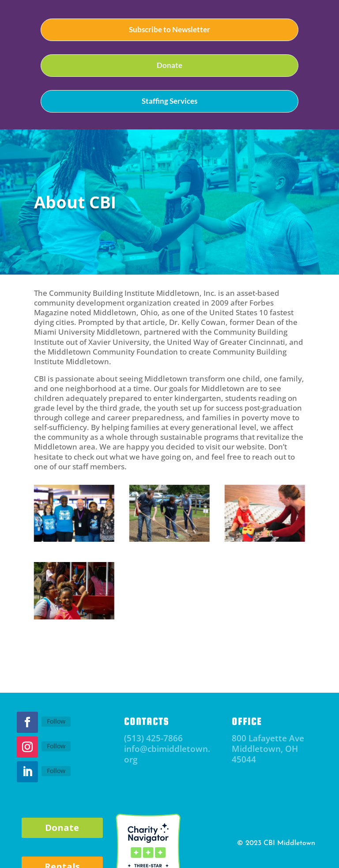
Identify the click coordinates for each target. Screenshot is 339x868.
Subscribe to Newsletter (169, 29)
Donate (169, 65)
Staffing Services (169, 101)
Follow (56, 721)
